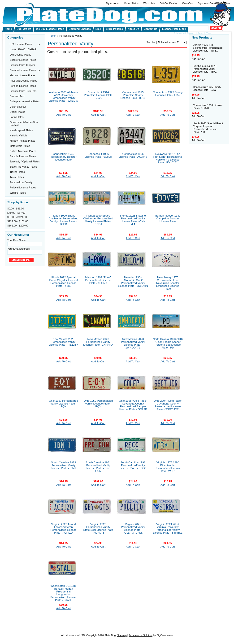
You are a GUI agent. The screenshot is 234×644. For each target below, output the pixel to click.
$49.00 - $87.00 (16, 213)
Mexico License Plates (22, 75)
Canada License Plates (24, 70)
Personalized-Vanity (21, 182)
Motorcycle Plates (20, 146)
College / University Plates (25, 101)
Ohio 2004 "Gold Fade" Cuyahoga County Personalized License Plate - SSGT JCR (168, 405)
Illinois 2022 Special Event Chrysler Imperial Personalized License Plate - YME (64, 282)
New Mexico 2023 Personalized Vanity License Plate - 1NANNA (98, 342)
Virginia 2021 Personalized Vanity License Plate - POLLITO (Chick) (133, 528)
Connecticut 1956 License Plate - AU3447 (133, 155)
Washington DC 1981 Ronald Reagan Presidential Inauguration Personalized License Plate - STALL (64, 593)
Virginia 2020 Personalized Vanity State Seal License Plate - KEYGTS (98, 528)
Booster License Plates (23, 60)
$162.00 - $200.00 (18, 226)
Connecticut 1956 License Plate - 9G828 (98, 155)
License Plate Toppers (22, 65)
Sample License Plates (23, 156)
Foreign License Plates (23, 86)
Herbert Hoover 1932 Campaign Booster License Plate (168, 218)
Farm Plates (17, 117)
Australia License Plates (23, 81)
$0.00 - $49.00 (16, 209)
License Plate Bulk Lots (23, 91)
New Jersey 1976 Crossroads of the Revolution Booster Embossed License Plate (168, 283)
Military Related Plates (22, 141)
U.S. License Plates (24, 44)
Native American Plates (23, 151)
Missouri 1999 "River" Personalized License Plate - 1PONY (98, 280)
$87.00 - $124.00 (17, 217)
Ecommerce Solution (140, 635)
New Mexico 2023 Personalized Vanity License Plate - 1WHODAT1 (133, 343)
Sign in (202, 3)
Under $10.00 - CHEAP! (23, 49)
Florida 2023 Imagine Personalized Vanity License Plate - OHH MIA (133, 220)
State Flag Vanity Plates (23, 167)
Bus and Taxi (17, 96)
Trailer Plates (17, 172)
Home (52, 36)
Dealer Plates (17, 112)
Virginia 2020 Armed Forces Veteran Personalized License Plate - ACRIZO (64, 528)
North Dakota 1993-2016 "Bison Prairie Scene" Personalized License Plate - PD (168, 343)
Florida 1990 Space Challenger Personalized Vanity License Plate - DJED (64, 220)
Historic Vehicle (18, 135)
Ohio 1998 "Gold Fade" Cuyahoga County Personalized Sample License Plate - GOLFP (133, 405)
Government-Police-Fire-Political (24, 124)
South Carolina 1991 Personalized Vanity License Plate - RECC (133, 465)
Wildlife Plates (18, 193)
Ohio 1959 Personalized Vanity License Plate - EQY (98, 404)
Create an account (220, 3)
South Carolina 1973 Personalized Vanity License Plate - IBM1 (63, 465)
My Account (113, 3)
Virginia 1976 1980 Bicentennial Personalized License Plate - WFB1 (168, 467)
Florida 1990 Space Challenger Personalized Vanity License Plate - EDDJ (98, 220)
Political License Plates (23, 187)
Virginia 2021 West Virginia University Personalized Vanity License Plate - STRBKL (168, 528)
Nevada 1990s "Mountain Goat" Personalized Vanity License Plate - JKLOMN (133, 282)
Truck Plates (17, 177)
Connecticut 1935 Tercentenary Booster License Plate (64, 157)
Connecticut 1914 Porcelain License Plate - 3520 (98, 95)
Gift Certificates (169, 3)
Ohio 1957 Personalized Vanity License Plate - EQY (63, 404)
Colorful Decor (18, 107)
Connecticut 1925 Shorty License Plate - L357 (168, 94)
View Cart (188, 3)
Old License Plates (20, 55)
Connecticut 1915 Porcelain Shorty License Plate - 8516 (133, 95)
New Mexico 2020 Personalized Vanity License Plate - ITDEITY (64, 342)
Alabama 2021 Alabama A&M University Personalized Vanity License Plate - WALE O (63, 96)
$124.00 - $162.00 (18, 221)
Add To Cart (63, 115)
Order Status (131, 3)
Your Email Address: (19, 249)
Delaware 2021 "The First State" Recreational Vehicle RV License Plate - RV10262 (168, 158)
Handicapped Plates (21, 130)
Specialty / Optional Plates (25, 161)
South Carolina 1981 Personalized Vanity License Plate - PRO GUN (98, 467)
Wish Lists (149, 3)
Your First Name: (17, 240)
